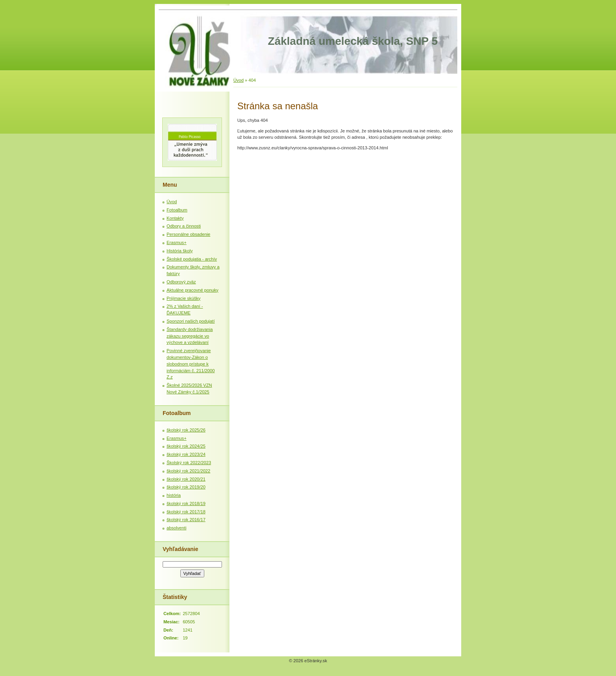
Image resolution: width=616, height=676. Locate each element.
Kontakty (175, 218)
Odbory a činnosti (184, 226)
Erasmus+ (177, 242)
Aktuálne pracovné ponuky (192, 290)
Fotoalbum (177, 210)
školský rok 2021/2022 (188, 471)
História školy (180, 251)
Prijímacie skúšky (183, 298)
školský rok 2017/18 (186, 512)
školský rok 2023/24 (186, 454)
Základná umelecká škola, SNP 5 (353, 41)
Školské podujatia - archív (192, 259)
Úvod (238, 80)
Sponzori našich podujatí (191, 321)
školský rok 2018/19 (186, 503)
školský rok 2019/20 (186, 487)
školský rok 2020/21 (186, 479)
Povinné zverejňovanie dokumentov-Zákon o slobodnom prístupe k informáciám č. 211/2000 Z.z (191, 364)
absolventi (176, 528)
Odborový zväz (181, 282)
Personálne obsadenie (188, 234)
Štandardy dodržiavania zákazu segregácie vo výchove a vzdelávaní (190, 336)
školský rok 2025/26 (186, 430)
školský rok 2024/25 (186, 446)
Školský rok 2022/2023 (189, 463)
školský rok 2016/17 (186, 520)
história (174, 495)
